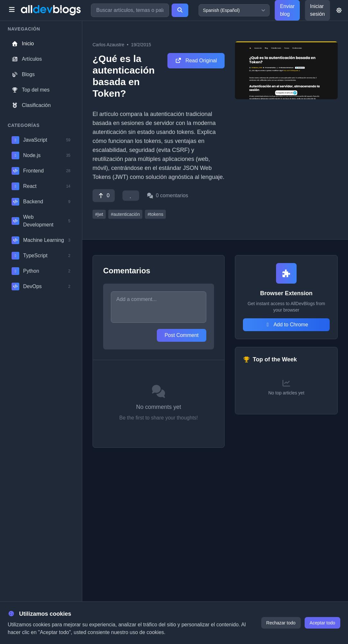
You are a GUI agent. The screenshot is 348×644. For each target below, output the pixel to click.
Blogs (23, 74)
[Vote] (104, 196)
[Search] (180, 10)
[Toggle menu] (12, 10)
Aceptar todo (322, 623)
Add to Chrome (286, 325)
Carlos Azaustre (108, 45)
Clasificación (31, 105)
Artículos (27, 59)
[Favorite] (131, 196)
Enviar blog (287, 10)
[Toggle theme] (339, 10)
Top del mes (31, 90)
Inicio (23, 44)
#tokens (155, 214)
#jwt (99, 214)
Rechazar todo (281, 623)
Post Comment (182, 335)
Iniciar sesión (317, 10)
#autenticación (125, 214)
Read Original (196, 61)
